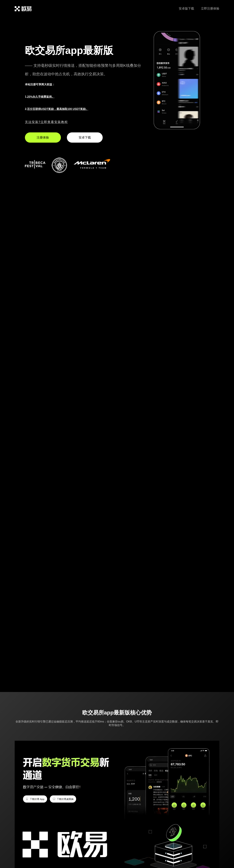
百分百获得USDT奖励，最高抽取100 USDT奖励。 (58, 109)
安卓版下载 (186, 9)
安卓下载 (85, 138)
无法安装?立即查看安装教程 (46, 122)
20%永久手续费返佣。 (41, 97)
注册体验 (43, 138)
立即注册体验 (210, 9)
